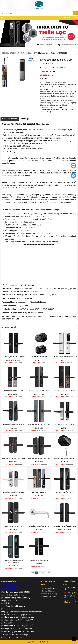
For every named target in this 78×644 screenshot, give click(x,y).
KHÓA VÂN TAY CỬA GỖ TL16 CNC (13, 391)
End (49, 573)
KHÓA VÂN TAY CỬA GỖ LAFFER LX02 (39, 459)
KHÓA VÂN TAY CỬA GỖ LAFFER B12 (65, 459)
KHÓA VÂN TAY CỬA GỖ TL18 (13, 526)
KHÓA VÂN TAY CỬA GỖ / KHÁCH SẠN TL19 (65, 357)
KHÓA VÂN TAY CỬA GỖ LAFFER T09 (39, 526)
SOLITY (34, 53)
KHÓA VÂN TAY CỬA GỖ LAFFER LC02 (65, 391)
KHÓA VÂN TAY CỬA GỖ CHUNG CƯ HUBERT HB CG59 (13, 561)
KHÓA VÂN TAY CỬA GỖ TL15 (65, 492)
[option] (22, 70)
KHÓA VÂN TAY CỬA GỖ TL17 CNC (39, 391)
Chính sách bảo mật (48, 588)
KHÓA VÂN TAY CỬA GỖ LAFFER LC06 (13, 425)
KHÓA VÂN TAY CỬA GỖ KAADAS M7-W (65, 526)
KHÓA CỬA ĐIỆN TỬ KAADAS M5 (39, 560)
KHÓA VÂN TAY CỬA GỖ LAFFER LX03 (65, 425)
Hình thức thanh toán (49, 597)
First (32, 573)
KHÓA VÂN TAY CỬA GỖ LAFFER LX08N (13, 459)
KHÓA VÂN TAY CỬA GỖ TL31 (39, 357)
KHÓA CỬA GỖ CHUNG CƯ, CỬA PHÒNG (16, 53)
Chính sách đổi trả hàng (50, 594)
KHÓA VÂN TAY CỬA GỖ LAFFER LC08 (39, 425)
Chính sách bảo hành (49, 591)
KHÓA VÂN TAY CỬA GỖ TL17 (39, 492)
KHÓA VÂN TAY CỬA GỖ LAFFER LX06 (13, 492)
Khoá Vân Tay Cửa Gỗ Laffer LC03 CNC (13, 357)
